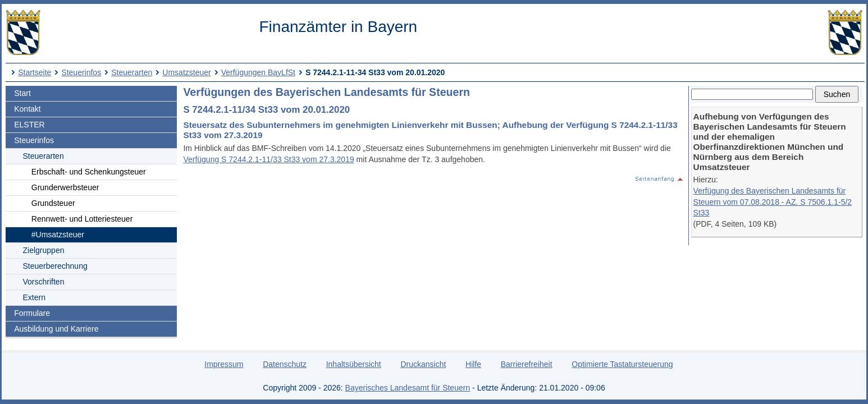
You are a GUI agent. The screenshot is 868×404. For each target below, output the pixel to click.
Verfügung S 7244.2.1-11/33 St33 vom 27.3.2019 (268, 159)
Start (22, 93)
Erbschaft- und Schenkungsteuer (89, 172)
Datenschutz (285, 364)
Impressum (224, 364)
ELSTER (29, 125)
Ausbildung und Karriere (56, 329)
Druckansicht (423, 364)
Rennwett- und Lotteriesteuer (82, 219)
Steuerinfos (81, 72)
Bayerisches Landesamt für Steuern (408, 388)
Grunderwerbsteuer (65, 187)
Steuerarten (132, 72)
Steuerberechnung (55, 266)
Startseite (35, 72)
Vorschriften (44, 282)
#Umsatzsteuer (58, 235)
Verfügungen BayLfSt (258, 72)
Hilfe (473, 364)
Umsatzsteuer (186, 72)
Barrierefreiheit (527, 364)
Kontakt (27, 109)
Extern (34, 297)
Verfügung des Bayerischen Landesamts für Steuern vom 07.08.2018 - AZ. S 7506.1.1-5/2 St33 (773, 202)
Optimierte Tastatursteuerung (622, 364)
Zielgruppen (44, 250)
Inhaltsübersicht (354, 364)
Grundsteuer (53, 203)
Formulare (32, 313)
